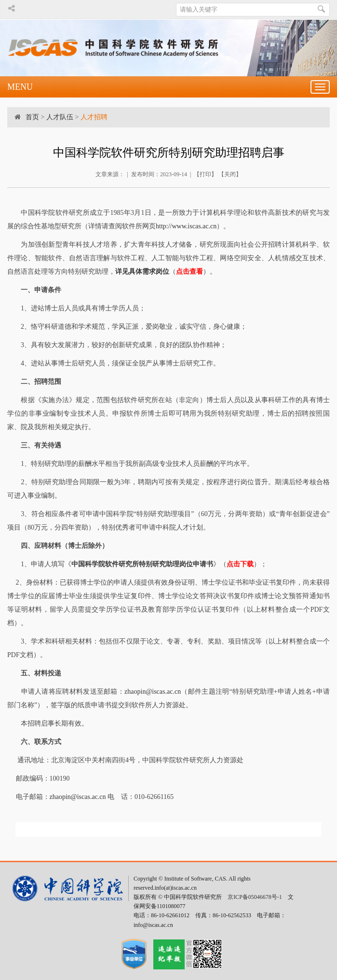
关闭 (230, 174)
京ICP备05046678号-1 (255, 897)
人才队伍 (60, 117)
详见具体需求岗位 (142, 272)
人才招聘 (94, 117)
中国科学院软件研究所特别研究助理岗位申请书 (142, 564)
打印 (205, 174)
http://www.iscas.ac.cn (186, 226)
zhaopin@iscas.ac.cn (153, 692)
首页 (32, 117)
